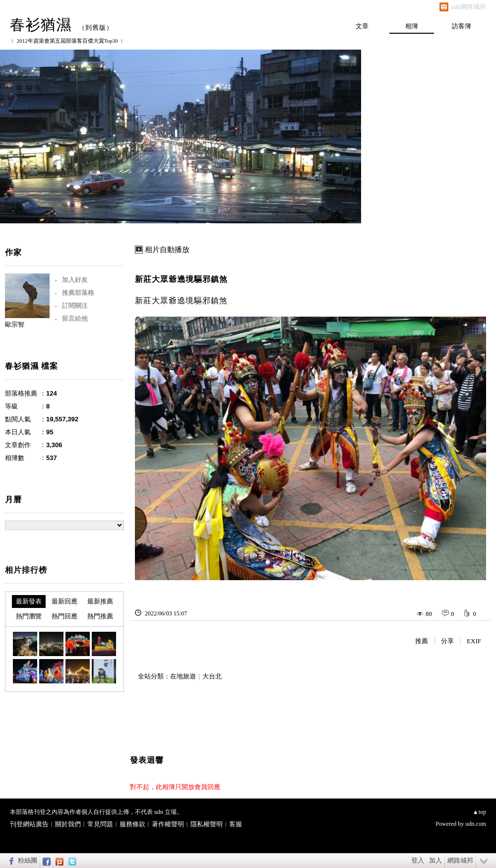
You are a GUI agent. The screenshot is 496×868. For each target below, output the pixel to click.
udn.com (476, 824)
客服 (236, 824)
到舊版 (96, 28)
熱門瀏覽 (29, 616)
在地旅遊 (183, 676)
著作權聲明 (168, 824)
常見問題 (100, 824)
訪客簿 (462, 26)
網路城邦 (460, 860)
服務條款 (132, 824)
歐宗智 (15, 324)
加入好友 (75, 280)
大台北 (212, 676)
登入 (418, 860)
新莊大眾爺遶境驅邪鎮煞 (181, 279)
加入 (435, 860)
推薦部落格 (78, 293)
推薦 (422, 641)
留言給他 (75, 318)
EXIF (474, 641)
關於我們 (68, 824)
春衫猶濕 (41, 25)
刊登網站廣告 (29, 824)
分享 (447, 641)
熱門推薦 (100, 616)
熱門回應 (64, 616)
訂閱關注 (75, 305)
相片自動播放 (167, 250)
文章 (362, 26)
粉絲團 (28, 860)
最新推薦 (100, 601)
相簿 (412, 26)
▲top (479, 812)
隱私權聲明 (207, 824)
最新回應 (64, 601)
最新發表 (29, 601)
